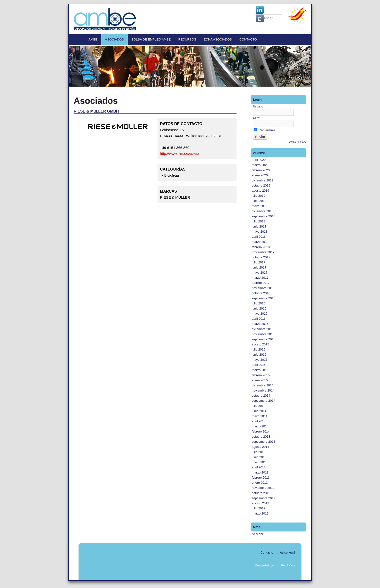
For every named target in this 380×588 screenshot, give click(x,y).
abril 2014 (259, 421)
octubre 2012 (261, 493)
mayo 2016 (260, 314)
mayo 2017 (260, 273)
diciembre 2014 (263, 385)
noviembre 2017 (263, 252)
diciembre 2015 (263, 329)
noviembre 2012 (263, 488)
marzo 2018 (260, 242)
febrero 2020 (261, 170)
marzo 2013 (260, 472)
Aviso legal (288, 553)
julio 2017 (259, 262)
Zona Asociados (218, 39)
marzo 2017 (260, 278)
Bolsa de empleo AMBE (151, 39)
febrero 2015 (261, 375)
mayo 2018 (260, 232)
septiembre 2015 (264, 339)
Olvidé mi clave (297, 142)
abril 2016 (259, 319)
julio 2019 (259, 196)
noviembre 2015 (263, 334)
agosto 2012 (261, 503)
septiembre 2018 (264, 216)
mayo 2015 (260, 360)
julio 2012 (259, 508)
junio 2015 (259, 355)
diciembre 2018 (263, 211)
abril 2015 (259, 365)
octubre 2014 (261, 396)
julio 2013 (259, 452)
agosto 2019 (261, 191)
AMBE (93, 39)
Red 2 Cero (288, 565)
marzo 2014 (260, 426)
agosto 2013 (261, 447)
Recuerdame (265, 130)
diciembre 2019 (263, 180)
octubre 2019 (261, 185)
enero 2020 (260, 175)
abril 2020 (259, 160)
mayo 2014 (260, 416)
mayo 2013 (260, 462)
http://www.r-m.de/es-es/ (180, 153)
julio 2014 (259, 406)
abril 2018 (259, 237)
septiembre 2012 (264, 498)
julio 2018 (259, 221)
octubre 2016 (261, 293)
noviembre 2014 (263, 390)
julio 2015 (259, 349)
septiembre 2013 (264, 442)
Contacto (248, 39)
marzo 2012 (260, 513)
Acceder (258, 534)
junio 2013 (259, 457)
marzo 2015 (260, 370)
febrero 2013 (261, 478)
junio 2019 (259, 201)
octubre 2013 (261, 437)
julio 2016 (259, 303)
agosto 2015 (261, 344)
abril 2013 (259, 467)
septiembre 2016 (264, 298)
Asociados (115, 39)
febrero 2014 (261, 431)
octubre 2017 (261, 257)
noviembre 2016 (263, 288)
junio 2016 (259, 308)
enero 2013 (260, 483)
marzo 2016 (260, 324)
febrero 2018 (261, 247)
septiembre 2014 (264, 401)
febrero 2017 (261, 283)
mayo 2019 (260, 206)
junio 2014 (259, 411)
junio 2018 (259, 226)
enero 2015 (260, 380)
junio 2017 (259, 267)
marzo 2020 (260, 165)
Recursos (187, 39)
